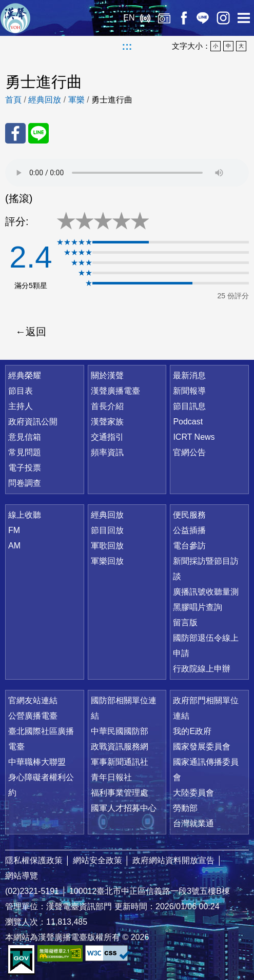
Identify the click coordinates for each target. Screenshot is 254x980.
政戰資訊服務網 (120, 747)
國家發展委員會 (202, 747)
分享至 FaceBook (15, 133)
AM (14, 546)
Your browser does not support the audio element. (127, 173)
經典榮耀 (25, 375)
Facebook (183, 18)
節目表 (21, 391)
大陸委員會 (193, 793)
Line (203, 18)
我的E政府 (192, 731)
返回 (36, 332)
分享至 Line (38, 133)
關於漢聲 (107, 375)
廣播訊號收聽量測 (206, 592)
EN (129, 18)
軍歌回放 (107, 546)
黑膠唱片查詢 (198, 607)
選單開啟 (244, 18)
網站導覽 (22, 876)
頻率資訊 (107, 452)
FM (14, 530)
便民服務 (189, 515)
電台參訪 (189, 546)
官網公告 (189, 452)
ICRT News (194, 437)
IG (223, 18)
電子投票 (25, 468)
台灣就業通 (193, 823)
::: (127, 46)
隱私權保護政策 (34, 860)
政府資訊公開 (33, 422)
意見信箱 (25, 437)
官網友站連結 (33, 700)
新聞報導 (189, 391)
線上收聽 (145, 18)
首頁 (13, 100)
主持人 (21, 406)
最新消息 (189, 375)
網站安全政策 (97, 860)
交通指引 (107, 437)
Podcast (188, 422)
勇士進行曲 (112, 100)
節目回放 (107, 530)
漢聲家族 (107, 422)
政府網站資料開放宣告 (173, 860)
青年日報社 (111, 777)
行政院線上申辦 (202, 669)
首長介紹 (107, 406)
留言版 (185, 622)
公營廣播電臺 (33, 716)
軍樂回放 (107, 561)
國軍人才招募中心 (124, 808)
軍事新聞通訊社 (120, 762)
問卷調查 (25, 483)
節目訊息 (189, 406)
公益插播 (189, 530)
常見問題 (25, 452)
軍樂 (76, 100)
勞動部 (185, 808)
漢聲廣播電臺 (15, 18)
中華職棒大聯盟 (37, 762)
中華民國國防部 (120, 731)
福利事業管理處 (120, 793)
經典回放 (164, 18)
